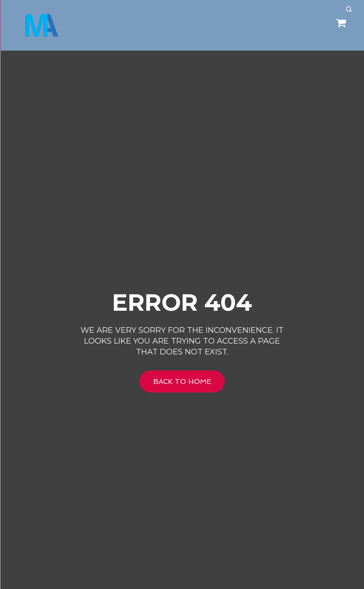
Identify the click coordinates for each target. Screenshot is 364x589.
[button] (349, 9)
